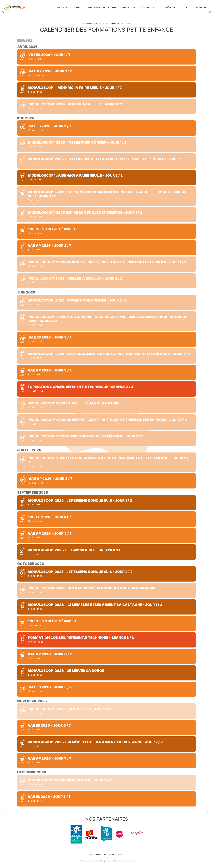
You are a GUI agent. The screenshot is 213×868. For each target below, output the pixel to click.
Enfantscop (88, 24)
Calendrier (201, 7)
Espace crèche (128, 7)
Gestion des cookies (90, 861)
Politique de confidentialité (110, 861)
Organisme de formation (70, 7)
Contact (185, 7)
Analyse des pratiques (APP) (102, 7)
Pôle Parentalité (149, 7)
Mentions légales (130, 861)
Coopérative (169, 7)
